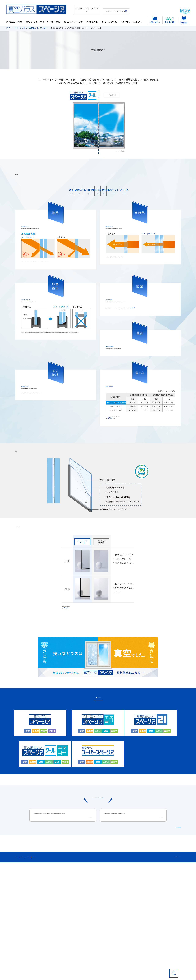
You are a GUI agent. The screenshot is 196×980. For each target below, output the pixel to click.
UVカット (140, 196)
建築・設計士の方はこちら (107, 9)
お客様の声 (92, 19)
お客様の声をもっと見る (165, 942)
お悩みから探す (14, 19)
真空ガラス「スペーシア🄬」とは (43, 19)
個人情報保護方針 (40, 974)
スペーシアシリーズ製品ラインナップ (30, 28)
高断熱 (56, 196)
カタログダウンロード (84, 974)
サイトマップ (21, 974)
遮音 (119, 196)
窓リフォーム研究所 (132, 19)
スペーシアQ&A (110, 19)
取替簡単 (77, 196)
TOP (8, 28)
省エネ (160, 196)
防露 (98, 196)
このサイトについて (61, 974)
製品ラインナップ (73, 19)
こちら (116, 358)
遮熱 (36, 196)
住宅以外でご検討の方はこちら (73, 9)
